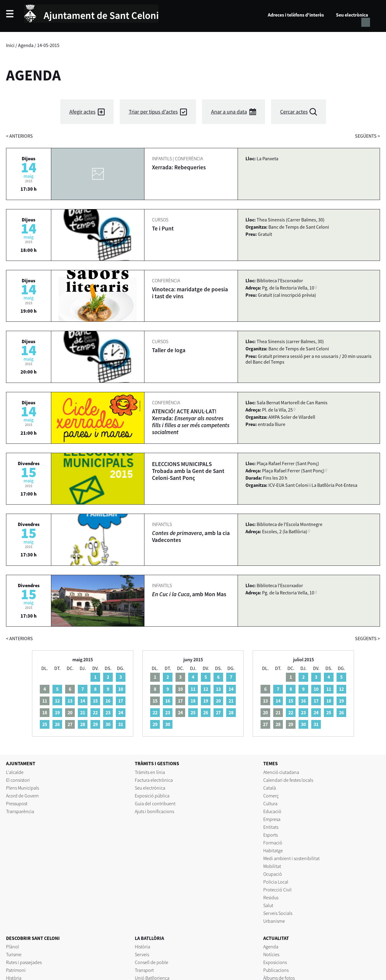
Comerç (271, 796)
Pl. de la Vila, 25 (277, 410)
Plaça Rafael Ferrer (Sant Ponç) (293, 471)
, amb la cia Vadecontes (191, 536)
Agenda (26, 45)
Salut (268, 905)
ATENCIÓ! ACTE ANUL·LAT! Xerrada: (191, 422)
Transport (144, 970)
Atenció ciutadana (281, 772)
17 (121, 701)
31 (121, 724)
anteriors (19, 136)
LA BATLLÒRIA (149, 938)
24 (121, 712)
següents (367, 136)
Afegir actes (82, 112)
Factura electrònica (154, 780)
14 (83, 701)
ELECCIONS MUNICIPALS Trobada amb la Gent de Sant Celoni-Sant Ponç (188, 471)
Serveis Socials (278, 913)
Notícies (271, 954)
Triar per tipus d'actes (153, 112)
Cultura (270, 803)
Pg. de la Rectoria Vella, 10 (288, 288)
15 (95, 701)
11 (193, 689)
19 (57, 712)
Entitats (271, 827)
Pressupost (17, 803)
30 (108, 724)
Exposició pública (152, 796)
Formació (273, 843)
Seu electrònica (352, 15)
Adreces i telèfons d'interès (296, 15)
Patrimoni (16, 970)
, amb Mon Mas (189, 594)
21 (83, 712)
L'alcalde (15, 772)
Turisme (14, 954)
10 (121, 689)
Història (142, 947)
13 (70, 701)
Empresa (272, 819)
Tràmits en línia (150, 772)
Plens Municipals (22, 788)
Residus (271, 897)
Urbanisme (274, 921)
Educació (272, 811)
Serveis (142, 954)
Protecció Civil (277, 890)
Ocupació (273, 874)
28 (83, 724)
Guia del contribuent (155, 803)
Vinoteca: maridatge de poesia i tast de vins (190, 293)
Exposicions (275, 962)
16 (108, 701)
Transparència (20, 811)
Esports (271, 835)
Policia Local (276, 882)
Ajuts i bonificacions (154, 811)
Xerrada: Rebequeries (179, 167)
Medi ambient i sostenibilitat (291, 858)
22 (95, 712)
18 (193, 701)
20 (218, 701)
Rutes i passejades (24, 962)
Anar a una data (229, 112)
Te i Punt (163, 228)
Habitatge (273, 850)
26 (57, 724)
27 (218, 712)
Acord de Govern (22, 796)
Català (270, 788)
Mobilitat (272, 866)
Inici (10, 45)
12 (57, 701)
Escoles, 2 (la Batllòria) (285, 531)
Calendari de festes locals (288, 780)
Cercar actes (294, 112)
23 (108, 712)
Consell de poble (152, 962)
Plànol (13, 947)
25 (45, 724)
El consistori (18, 780)
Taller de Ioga (169, 350)
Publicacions (276, 970)
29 (95, 724)
